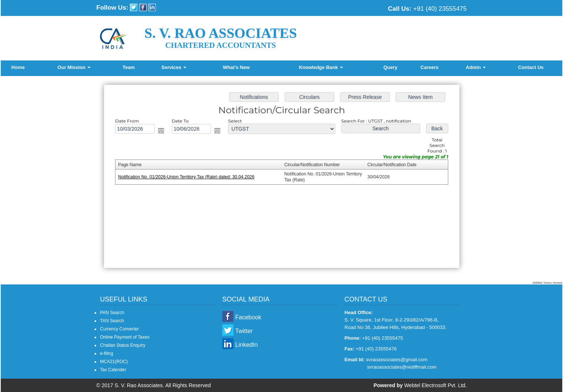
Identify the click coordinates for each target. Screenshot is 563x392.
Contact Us (531, 67)
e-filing (106, 353)
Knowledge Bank (321, 67)
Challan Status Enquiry (122, 345)
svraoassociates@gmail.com (397, 360)
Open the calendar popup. (163, 132)
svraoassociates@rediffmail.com (402, 367)
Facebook (248, 317)
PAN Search (112, 313)
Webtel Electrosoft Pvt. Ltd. (436, 385)
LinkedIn (247, 345)
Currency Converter (119, 329)
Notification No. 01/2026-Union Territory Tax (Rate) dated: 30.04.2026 (188, 177)
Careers (429, 67)
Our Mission (74, 67)
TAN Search (112, 321)
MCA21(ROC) (114, 362)
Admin (476, 67)
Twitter (244, 331)
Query (390, 67)
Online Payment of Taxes (125, 337)
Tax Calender (113, 370)
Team (129, 67)
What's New (236, 67)
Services (174, 67)
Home (18, 67)
